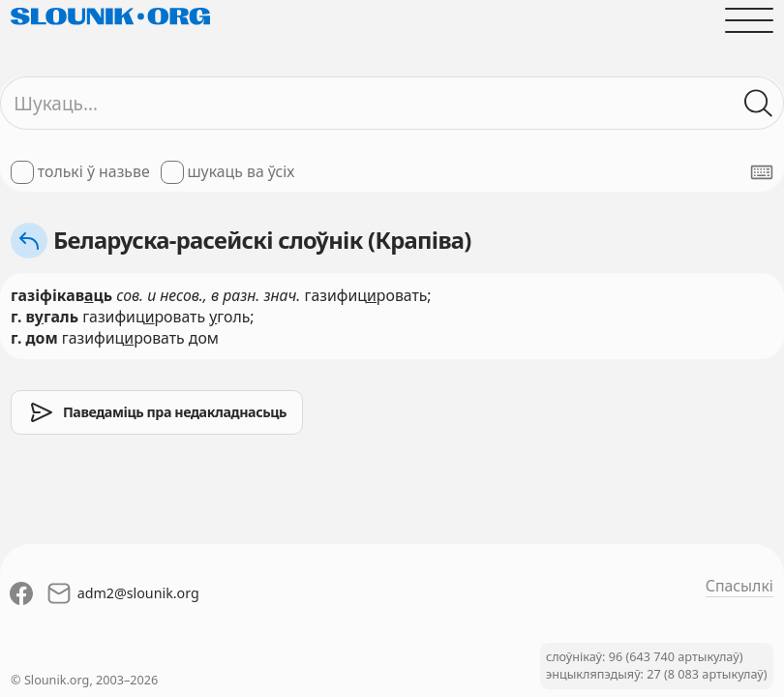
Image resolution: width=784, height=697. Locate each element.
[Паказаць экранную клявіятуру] (762, 172)
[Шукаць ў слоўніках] (759, 104)
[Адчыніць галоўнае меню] (749, 20)
